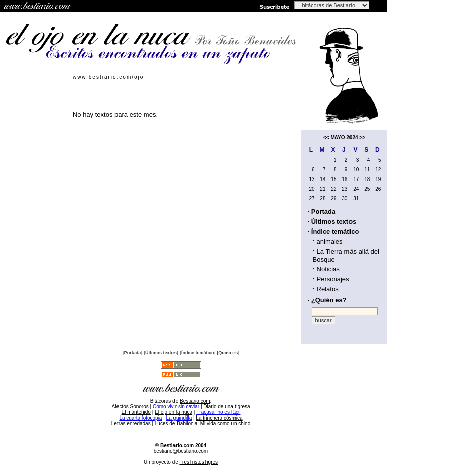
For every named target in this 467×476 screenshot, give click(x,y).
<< (326, 137)
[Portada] (133, 353)
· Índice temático (333, 232)
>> (362, 137)
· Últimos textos (332, 222)
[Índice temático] (198, 353)
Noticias (328, 269)
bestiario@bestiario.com (181, 451)
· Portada (322, 212)
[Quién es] (228, 353)
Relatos (328, 289)
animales (330, 241)
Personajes (333, 279)
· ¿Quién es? (327, 300)
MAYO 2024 (344, 137)
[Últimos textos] (161, 353)
